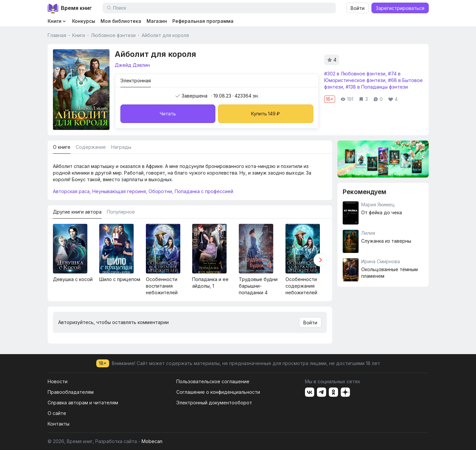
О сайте (57, 413)
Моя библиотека (121, 21)
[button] (320, 260)
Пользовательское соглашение (213, 381)
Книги (79, 35)
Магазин (157, 21)
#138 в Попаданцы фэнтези (377, 87)
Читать (168, 114)
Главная (57, 35)
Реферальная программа (203, 21)
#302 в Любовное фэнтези (355, 74)
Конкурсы (84, 21)
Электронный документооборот (214, 403)
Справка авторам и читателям (83, 403)
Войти (358, 8)
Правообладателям (71, 392)
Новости (58, 381)
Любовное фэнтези (113, 35)
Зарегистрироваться (400, 8)
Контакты (59, 424)
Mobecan (152, 441)
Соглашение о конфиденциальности (218, 392)
